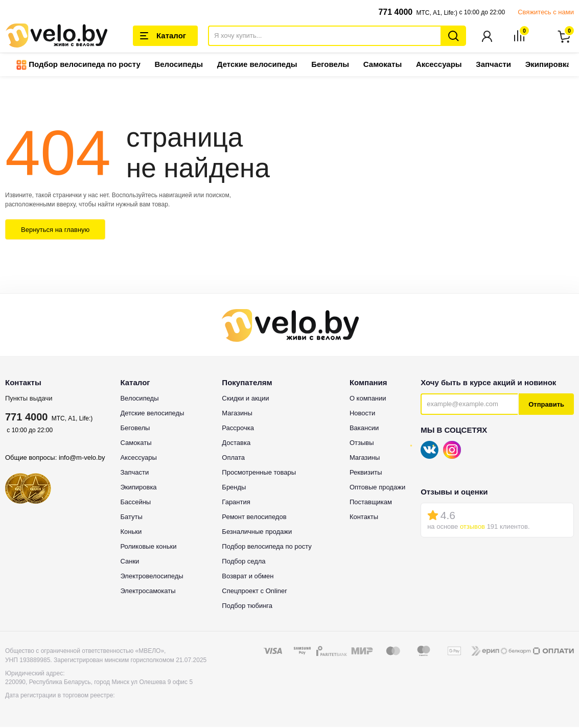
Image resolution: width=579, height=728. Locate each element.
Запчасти (493, 65)
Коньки (131, 533)
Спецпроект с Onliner (254, 592)
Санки (130, 562)
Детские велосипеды (257, 65)
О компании (368, 399)
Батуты (131, 518)
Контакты (364, 518)
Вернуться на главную (55, 231)
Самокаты (383, 65)
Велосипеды (179, 65)
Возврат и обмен (248, 577)
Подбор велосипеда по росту (78, 66)
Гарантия (236, 503)
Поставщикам (371, 503)
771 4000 (395, 12)
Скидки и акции (245, 399)
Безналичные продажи (257, 533)
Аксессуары (439, 65)
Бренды (234, 488)
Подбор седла (244, 562)
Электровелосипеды (152, 577)
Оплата (233, 459)
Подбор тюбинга (247, 607)
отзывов (472, 527)
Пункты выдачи (29, 399)
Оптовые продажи (377, 488)
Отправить (546, 405)
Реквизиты (366, 473)
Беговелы (330, 65)
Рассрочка (238, 429)
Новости (362, 414)
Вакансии (364, 429)
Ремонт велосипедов (254, 518)
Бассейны (135, 503)
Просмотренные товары (259, 473)
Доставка (236, 444)
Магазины (237, 414)
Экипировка (548, 65)
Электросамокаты (148, 592)
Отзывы (362, 444)
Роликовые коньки (148, 547)
